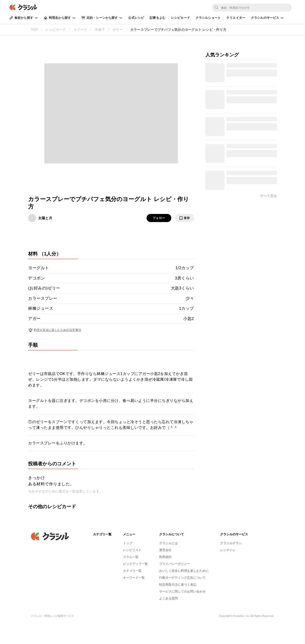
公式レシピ (136, 18)
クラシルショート (208, 18)
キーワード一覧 (134, 578)
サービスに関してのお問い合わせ (182, 591)
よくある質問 (168, 598)
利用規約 (165, 557)
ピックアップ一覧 (135, 564)
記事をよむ (158, 18)
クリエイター (236, 18)
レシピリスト (132, 550)
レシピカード (180, 18)
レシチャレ (228, 550)
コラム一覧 (131, 557)
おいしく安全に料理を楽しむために (184, 571)
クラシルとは (168, 543)
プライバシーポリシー (175, 564)
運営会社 (165, 550)
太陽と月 (45, 218)
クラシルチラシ (231, 543)
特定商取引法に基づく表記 (178, 585)
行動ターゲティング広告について (182, 578)
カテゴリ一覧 (132, 571)
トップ (128, 543)
